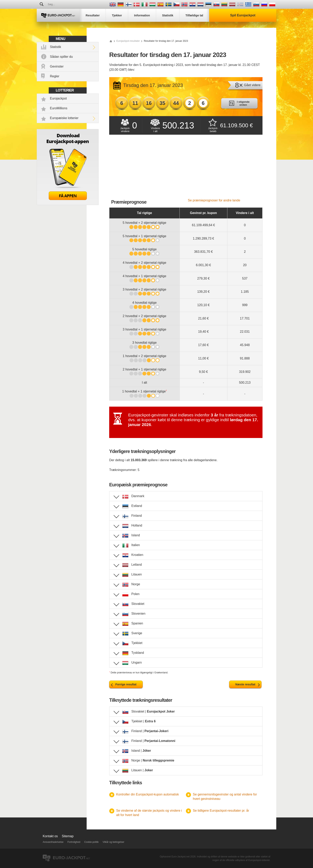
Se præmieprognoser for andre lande (214, 200)
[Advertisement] (186, 169)
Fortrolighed (74, 842)
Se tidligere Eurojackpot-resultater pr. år (221, 811)
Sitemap (68, 836)
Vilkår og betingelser (113, 842)
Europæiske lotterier (64, 118)
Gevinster (57, 66)
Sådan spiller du (61, 57)
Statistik (55, 47)
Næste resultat (245, 684)
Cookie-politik (91, 842)
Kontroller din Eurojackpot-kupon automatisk (148, 794)
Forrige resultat (126, 684)
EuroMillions (59, 108)
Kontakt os (50, 836)
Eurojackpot (58, 98)
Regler (55, 76)
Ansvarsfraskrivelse (53, 842)
